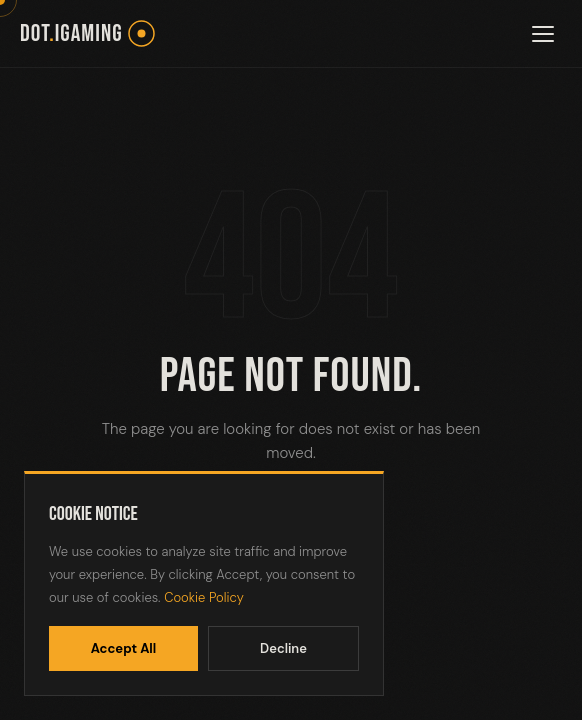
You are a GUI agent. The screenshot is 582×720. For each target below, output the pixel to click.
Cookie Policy (204, 597)
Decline (283, 648)
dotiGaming (71, 33)
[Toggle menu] (543, 34)
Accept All (124, 648)
